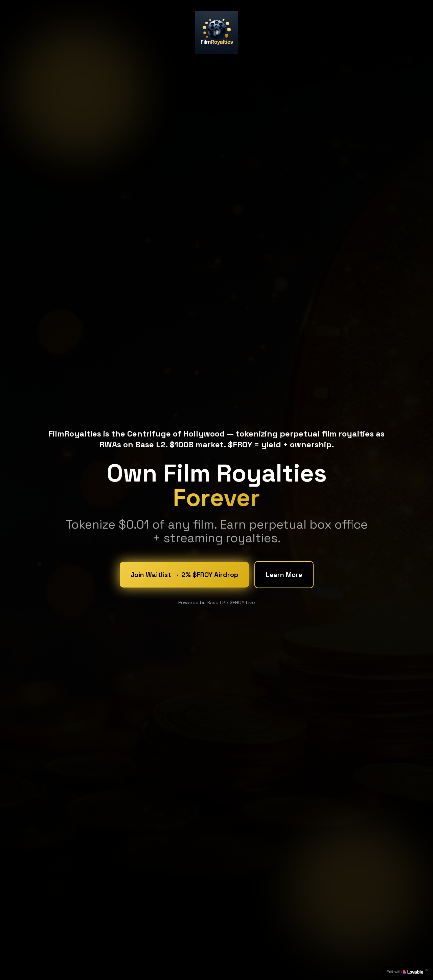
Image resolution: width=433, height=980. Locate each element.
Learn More (284, 575)
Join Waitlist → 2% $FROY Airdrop (184, 575)
